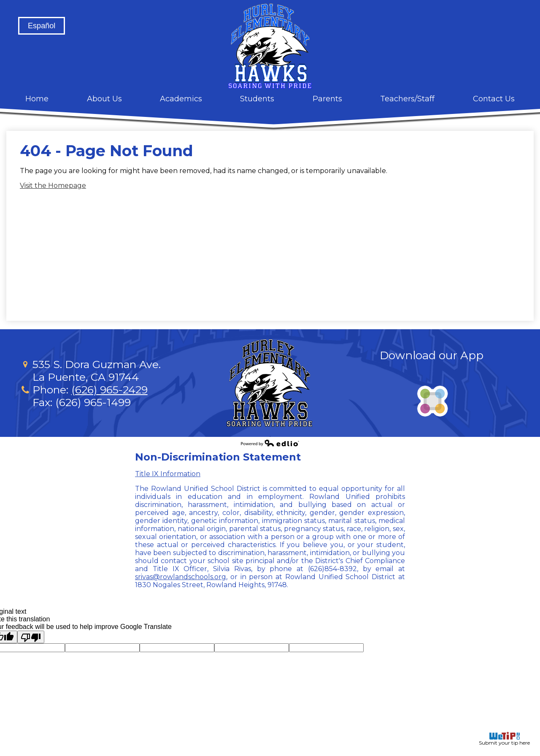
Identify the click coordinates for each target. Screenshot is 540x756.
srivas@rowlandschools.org (181, 577)
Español (42, 26)
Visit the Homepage (53, 186)
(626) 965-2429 (109, 390)
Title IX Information (168, 474)
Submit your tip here (504, 739)
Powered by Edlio (270, 443)
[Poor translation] (31, 637)
